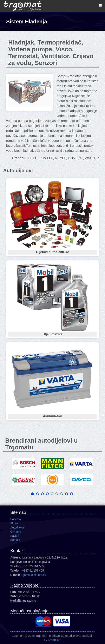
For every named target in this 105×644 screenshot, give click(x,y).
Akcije (14, 523)
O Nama (16, 532)
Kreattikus (54, 640)
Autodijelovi (18, 527)
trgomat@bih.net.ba (34, 575)
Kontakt (15, 540)
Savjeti (15, 536)
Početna (16, 519)
